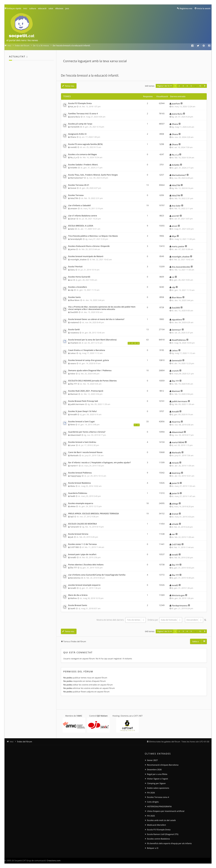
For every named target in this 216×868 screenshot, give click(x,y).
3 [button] (183, 86)
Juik (72, 537)
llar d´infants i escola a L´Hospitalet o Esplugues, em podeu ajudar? (100, 463)
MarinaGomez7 (77, 178)
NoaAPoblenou (179, 340)
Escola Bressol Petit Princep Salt (83, 401)
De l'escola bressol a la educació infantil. (90, 76)
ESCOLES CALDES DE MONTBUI (83, 524)
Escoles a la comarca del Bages (83, 155)
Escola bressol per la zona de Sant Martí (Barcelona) (92, 340)
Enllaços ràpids (14, 8)
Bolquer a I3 (153, 848)
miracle (175, 463)
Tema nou (70, 86)
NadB (73, 496)
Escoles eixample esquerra (81, 503)
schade (175, 524)
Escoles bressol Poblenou (80, 473)
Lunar (73, 445)
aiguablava (177, 320)
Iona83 (73, 557)
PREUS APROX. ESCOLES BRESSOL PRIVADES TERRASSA (94, 514)
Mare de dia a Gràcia (78, 595)
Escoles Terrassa (76, 195)
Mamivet (74, 394)
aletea (73, 506)
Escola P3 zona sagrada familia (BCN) (85, 144)
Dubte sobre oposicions (158, 788)
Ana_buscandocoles (181, 267)
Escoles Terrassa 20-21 (79, 185)
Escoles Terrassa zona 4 (158, 797)
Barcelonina (75, 578)
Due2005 (74, 312)
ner (173, 534)
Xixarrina (176, 422)
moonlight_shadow (78, 260)
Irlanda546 (75, 127)
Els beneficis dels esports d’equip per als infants (169, 843)
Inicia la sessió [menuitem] (204, 8)
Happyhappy (76, 476)
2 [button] (179, 86)
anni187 (175, 216)
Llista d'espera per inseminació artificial (166, 811)
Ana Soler (176, 206)
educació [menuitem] (42, 8)
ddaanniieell (75, 435)
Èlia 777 (73, 384)
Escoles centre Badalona (158, 839)
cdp (72, 290)
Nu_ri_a (73, 157)
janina (73, 249)
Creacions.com (54, 860)
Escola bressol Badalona (79, 483)
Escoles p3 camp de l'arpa (80, 124)
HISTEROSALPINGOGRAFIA (159, 806)
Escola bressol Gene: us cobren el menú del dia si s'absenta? (96, 319)
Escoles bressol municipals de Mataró (86, 256)
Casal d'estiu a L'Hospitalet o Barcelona (87, 350)
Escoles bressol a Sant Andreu (82, 442)
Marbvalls (74, 455)
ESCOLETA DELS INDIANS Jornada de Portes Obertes (92, 381)
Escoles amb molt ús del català (161, 820)
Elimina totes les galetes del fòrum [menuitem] (165, 742)
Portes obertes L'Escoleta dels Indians (86, 565)
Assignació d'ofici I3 (77, 134)
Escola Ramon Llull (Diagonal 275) (163, 834)
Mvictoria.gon (178, 595)
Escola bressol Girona (78, 534)
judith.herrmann (77, 404)
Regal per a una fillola (157, 774)
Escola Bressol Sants (78, 605)
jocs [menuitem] (67, 8)
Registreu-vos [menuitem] (186, 8)
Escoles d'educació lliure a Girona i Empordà (89, 246)
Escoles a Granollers (78, 287)
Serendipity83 (76, 239)
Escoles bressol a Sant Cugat (81, 422)
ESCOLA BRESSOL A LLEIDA (81, 226)
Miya (174, 236)
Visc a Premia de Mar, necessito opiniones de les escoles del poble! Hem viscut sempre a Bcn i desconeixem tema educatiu (102, 308)
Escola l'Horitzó (75, 267)
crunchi (175, 371)
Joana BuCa (75, 117)
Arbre (73, 374)
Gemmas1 (176, 330)
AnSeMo (74, 168)
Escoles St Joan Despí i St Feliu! (82, 411)
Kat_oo (73, 107)
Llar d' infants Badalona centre (83, 216)
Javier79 (175, 483)
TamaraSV (75, 527)
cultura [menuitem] (33, 8)
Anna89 (73, 414)
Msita (73, 486)
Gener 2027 (152, 760)
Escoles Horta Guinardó (79, 277)
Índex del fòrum (25, 742)
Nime (73, 425)
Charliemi (74, 343)
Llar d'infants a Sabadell (79, 206)
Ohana (175, 124)
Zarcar (73, 219)
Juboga (175, 504)
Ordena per (165, 620)
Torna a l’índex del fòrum (75, 641)
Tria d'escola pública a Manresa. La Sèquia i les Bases (93, 236)
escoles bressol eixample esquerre (84, 585)
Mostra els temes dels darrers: (121, 620)
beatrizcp (176, 473)
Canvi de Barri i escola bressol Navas (85, 452)
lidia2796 (176, 185)
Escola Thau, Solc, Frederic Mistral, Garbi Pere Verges (93, 175)
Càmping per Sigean (156, 783)
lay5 (72, 517)
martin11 (74, 466)
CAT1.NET (138, 716)
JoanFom (176, 104)
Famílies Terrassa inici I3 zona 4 (83, 114)
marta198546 (178, 442)
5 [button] (191, 86)
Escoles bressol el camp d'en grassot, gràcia (89, 360)
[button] (205, 86)
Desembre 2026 (154, 770)
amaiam (74, 208)
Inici (12, 742)
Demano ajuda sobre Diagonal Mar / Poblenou (90, 371)
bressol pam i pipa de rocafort (82, 554)
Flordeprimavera (180, 606)
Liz (71, 280)
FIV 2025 (151, 816)
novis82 (73, 147)
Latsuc (73, 353)
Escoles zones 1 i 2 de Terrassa (82, 544)
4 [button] (187, 86)
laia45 (73, 608)
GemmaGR (177, 361)
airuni (175, 226)
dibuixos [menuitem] (59, 8)
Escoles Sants (74, 297)
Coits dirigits (153, 802)
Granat (73, 188)
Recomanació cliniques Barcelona (163, 765)
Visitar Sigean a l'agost (157, 779)
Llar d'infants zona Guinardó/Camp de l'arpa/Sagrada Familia (97, 575)
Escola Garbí (74, 330)
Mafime (73, 598)
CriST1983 (75, 547)
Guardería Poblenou (78, 493)
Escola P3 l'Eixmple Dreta (80, 103)
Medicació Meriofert (156, 825)
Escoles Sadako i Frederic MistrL (83, 165)
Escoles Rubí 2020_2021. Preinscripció (86, 391)
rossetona (74, 333)
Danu (73, 270)
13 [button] (200, 86)
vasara (73, 363)
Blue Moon (75, 300)
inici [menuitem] (25, 8)
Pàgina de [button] (163, 86)
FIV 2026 (151, 793)
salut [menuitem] (51, 8)
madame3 (75, 322)
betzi (72, 229)
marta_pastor (178, 246)
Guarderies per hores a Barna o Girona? (87, 432)
